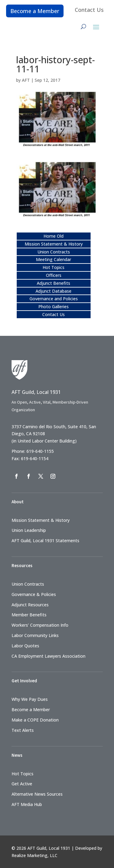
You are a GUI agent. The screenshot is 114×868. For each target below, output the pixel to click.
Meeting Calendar (54, 259)
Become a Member (35, 11)
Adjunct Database (54, 291)
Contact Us (89, 10)
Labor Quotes (25, 646)
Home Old (54, 236)
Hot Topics (54, 267)
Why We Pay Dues (30, 699)
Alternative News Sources (37, 794)
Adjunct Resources (30, 605)
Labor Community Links (35, 635)
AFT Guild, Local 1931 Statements (45, 541)
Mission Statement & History (54, 244)
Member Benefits (29, 615)
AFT (26, 80)
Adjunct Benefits (54, 283)
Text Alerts (23, 730)
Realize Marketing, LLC (35, 855)
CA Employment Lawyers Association (48, 656)
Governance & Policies (34, 594)
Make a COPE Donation (35, 720)
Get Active (22, 784)
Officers (54, 275)
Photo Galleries (54, 307)
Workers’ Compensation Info (40, 625)
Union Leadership (29, 530)
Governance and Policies (54, 299)
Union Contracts (54, 252)
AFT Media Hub (27, 804)
